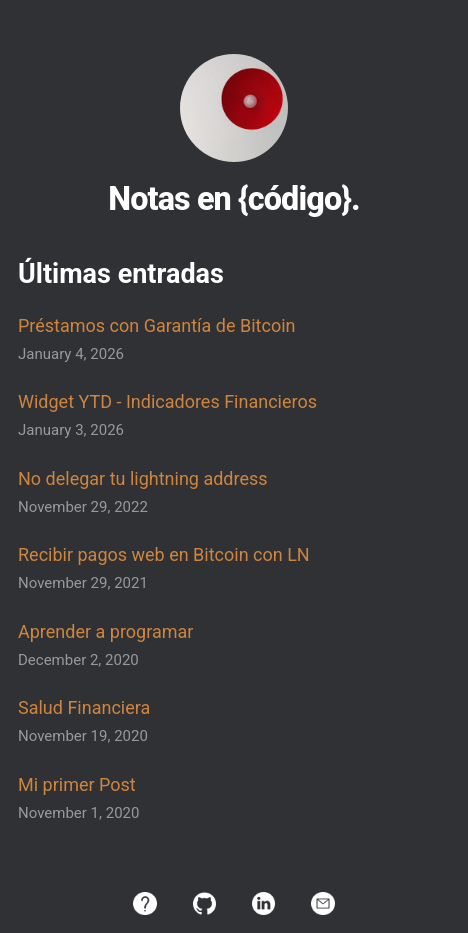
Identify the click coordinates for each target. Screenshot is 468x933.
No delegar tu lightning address (143, 478)
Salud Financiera (84, 707)
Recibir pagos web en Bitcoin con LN (164, 554)
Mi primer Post (77, 784)
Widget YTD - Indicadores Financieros (167, 401)
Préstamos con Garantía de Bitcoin (156, 325)
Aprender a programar (105, 631)
